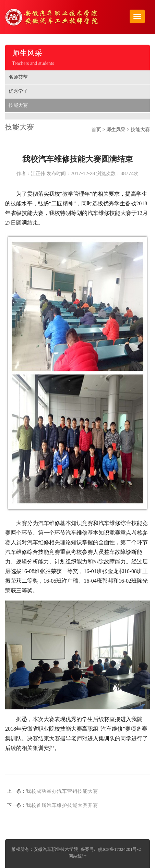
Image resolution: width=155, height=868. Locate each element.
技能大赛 (18, 105)
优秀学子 (18, 91)
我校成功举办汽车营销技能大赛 (62, 791)
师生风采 (116, 130)
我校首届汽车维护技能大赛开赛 (62, 805)
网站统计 (77, 856)
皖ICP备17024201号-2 (120, 849)
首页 (96, 130)
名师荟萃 (18, 77)
